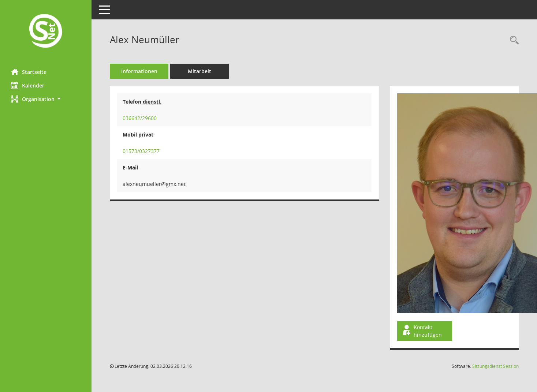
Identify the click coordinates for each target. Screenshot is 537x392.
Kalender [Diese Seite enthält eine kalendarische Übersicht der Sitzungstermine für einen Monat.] (28, 85)
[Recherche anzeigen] (512, 40)
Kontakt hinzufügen (422, 331)
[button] (46, 99)
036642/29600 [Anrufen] (140, 118)
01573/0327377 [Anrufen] (141, 151)
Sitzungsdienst (495, 366)
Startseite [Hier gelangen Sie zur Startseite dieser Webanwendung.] (29, 72)
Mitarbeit (199, 71)
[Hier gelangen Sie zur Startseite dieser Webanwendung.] (46, 32)
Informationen (139, 71)
